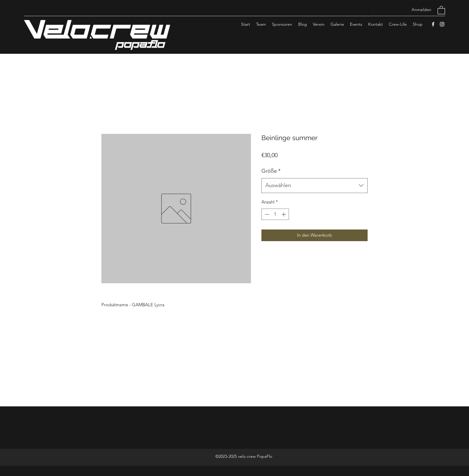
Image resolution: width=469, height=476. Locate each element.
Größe (271, 171)
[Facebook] (433, 24)
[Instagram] (442, 24)
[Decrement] (266, 214)
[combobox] (315, 186)
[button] (441, 10)
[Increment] (284, 214)
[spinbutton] (275, 214)
